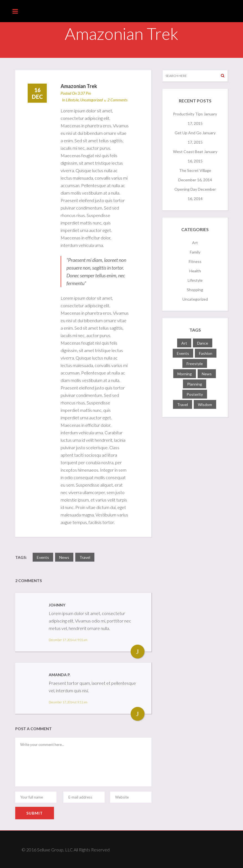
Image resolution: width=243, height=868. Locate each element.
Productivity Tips (188, 114)
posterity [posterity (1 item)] (195, 394)
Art (195, 243)
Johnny (57, 605)
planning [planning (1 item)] (195, 384)
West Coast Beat (188, 152)
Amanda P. (60, 675)
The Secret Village (195, 170)
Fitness (195, 261)
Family (195, 252)
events (43, 557)
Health (195, 271)
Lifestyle (72, 100)
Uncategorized (91, 100)
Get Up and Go (188, 133)
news (64, 557)
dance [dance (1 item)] (203, 343)
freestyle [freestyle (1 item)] (195, 364)
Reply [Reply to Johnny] (138, 652)
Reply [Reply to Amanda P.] (138, 714)
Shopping (195, 290)
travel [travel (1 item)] (183, 405)
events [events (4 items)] (183, 353)
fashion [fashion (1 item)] (206, 353)
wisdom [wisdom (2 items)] (205, 405)
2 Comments (117, 100)
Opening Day (186, 189)
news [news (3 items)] (207, 374)
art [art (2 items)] (184, 343)
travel (85, 557)
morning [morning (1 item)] (185, 374)
